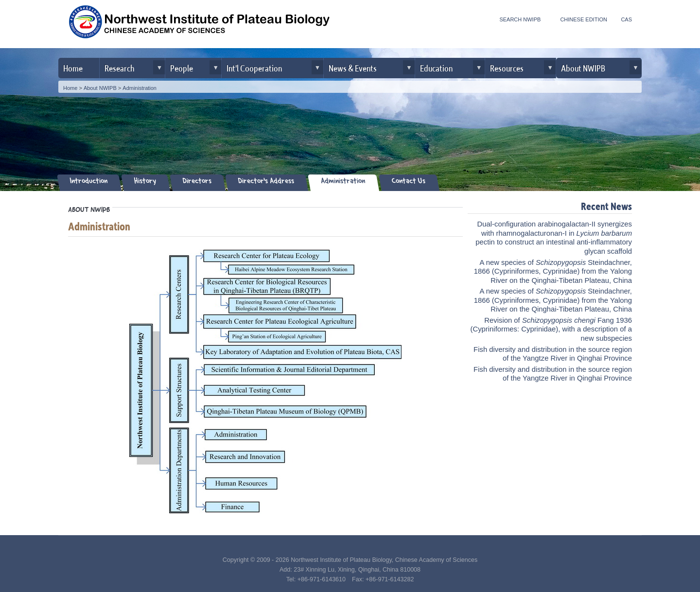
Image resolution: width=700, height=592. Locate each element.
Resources (507, 68)
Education (436, 68)
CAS (626, 19)
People (182, 68)
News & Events (353, 68)
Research (119, 68)
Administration (140, 88)
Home (73, 68)
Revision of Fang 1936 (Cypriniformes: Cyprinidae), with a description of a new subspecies (551, 329)
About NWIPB (583, 68)
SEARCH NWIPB (520, 19)
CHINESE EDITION (584, 19)
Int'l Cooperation (254, 68)
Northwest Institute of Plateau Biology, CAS (199, 25)
